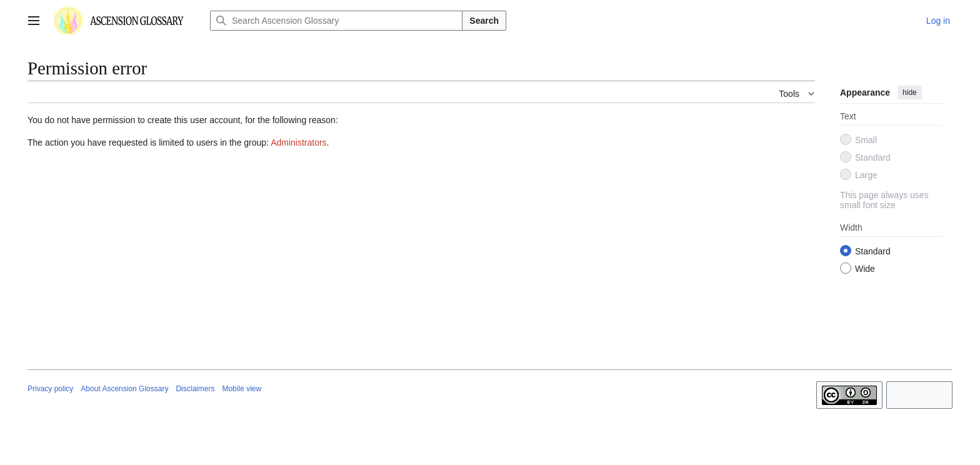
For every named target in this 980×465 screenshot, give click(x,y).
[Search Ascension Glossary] (336, 21)
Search (484, 21)
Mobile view (242, 389)
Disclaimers (195, 389)
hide (910, 92)
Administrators (298, 142)
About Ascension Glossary (124, 389)
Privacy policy (50, 389)
